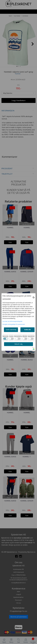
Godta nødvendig (11, 330)
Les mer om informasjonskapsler (12, 321)
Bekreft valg (19, 344)
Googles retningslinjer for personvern (14, 324)
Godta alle (28, 330)
